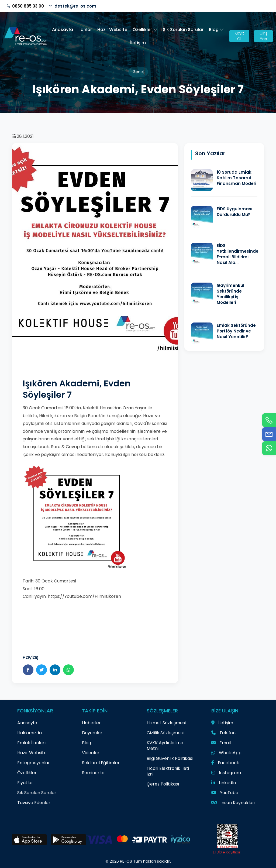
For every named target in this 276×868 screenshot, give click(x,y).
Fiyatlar (25, 783)
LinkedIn (224, 783)
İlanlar (85, 30)
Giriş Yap (263, 36)
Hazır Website (112, 30)
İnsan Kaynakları (233, 803)
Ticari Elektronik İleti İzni (168, 771)
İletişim (138, 43)
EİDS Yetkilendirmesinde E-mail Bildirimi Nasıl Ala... (238, 254)
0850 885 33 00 (28, 6)
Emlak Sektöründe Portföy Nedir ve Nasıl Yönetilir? (236, 331)
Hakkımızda (30, 733)
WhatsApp (226, 753)
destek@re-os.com (75, 6)
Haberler (91, 723)
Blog (216, 30)
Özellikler (145, 30)
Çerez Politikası (163, 784)
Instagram (226, 773)
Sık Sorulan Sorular (183, 30)
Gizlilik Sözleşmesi (165, 733)
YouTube (225, 793)
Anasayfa (63, 30)
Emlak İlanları (31, 743)
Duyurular (92, 733)
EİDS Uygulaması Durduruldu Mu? (234, 212)
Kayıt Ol (239, 36)
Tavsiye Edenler (34, 803)
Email (221, 743)
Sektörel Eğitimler (101, 763)
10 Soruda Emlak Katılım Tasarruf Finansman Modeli (236, 178)
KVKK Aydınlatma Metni (165, 746)
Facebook (225, 763)
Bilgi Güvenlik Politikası (170, 758)
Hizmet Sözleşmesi (166, 723)
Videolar (91, 753)
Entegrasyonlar (34, 763)
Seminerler (94, 773)
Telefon (223, 733)
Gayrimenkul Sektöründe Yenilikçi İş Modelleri (230, 294)
